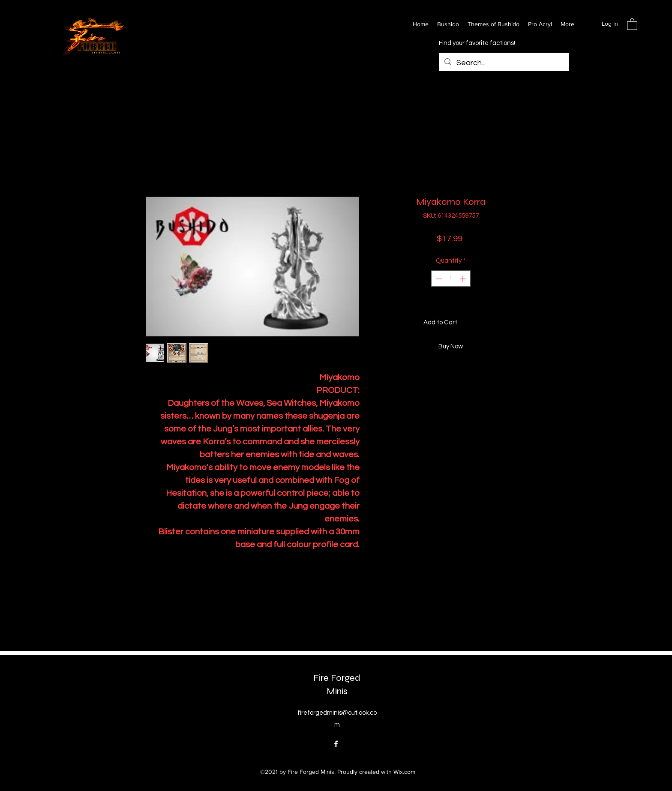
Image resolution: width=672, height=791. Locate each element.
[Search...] (504, 63)
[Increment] (463, 279)
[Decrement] (438, 279)
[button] (632, 24)
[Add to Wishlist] (518, 323)
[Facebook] (336, 744)
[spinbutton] (451, 279)
